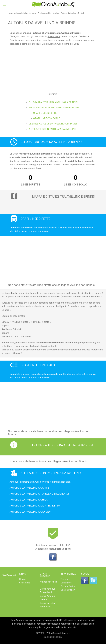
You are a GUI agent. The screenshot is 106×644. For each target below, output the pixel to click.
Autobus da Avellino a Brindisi (72, 13)
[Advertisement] (53, 67)
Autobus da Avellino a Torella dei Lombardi (39, 494)
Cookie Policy (68, 590)
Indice (53, 94)
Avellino (56, 13)
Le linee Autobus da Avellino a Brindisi (53, 124)
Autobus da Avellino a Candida (30, 512)
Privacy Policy (68, 586)
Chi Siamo (25, 583)
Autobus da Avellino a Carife (29, 488)
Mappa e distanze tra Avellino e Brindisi (54, 108)
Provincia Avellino (45, 13)
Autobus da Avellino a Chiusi (29, 500)
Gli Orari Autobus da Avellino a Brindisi (54, 102)
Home (10, 13)
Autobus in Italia (20, 13)
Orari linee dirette (45, 113)
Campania (32, 13)
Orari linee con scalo (47, 118)
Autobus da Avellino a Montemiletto (35, 506)
